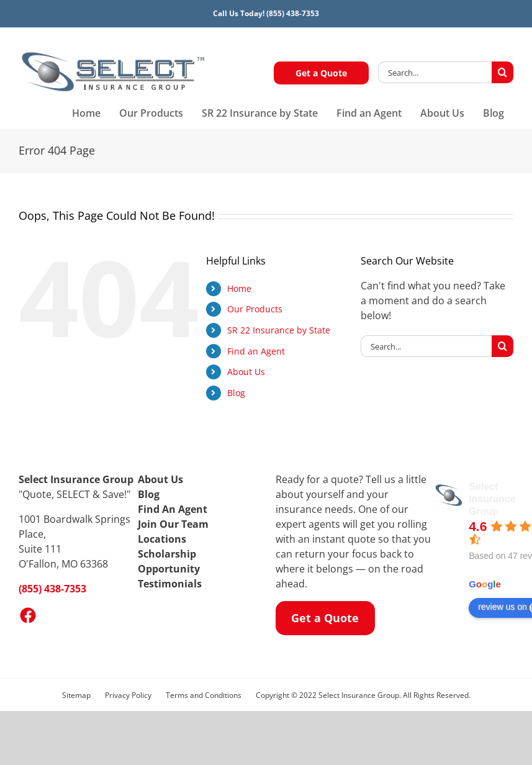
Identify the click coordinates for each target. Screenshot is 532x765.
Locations (162, 539)
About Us (246, 372)
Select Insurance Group (492, 499)
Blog (236, 393)
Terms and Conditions (204, 695)
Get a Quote (321, 73)
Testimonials (170, 584)
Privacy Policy (128, 695)
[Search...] (435, 72)
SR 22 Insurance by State (279, 330)
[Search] (503, 72)
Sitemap (76, 695)
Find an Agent (256, 351)
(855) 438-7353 (293, 13)
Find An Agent (173, 509)
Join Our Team (173, 524)
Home (239, 288)
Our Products (255, 309)
